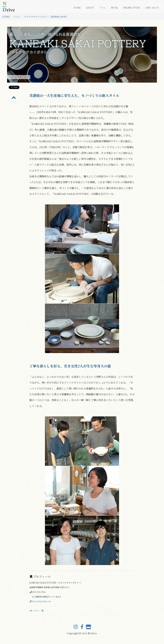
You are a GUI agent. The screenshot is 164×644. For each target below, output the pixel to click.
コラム (102, 8)
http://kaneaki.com (40, 601)
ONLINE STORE (131, 8)
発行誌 (114, 8)
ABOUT (90, 8)
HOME (77, 8)
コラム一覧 (37, 611)
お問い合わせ (152, 8)
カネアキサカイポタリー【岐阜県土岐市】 (46, 17)
